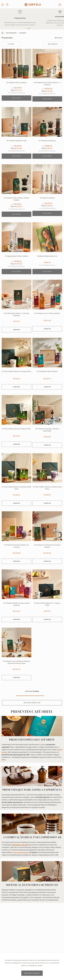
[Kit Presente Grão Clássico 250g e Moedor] (17, 191)
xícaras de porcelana (21, 852)
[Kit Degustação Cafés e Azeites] (17, 249)
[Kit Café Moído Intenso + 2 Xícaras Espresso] (17, 307)
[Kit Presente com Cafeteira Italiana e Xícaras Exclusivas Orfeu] (17, 655)
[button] (29, 29)
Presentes (23, 33)
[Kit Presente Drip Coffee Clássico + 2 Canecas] (47, 76)
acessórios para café (20, 845)
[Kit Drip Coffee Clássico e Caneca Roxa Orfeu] (47, 480)
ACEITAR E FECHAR (32, 973)
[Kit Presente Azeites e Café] (17, 134)
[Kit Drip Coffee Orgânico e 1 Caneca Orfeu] (47, 596)
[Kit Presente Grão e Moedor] (17, 76)
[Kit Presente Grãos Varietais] (47, 364)
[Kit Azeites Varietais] (47, 191)
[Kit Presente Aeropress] (47, 134)
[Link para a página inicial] (2, 33)
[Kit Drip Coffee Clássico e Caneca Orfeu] (17, 364)
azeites (4, 752)
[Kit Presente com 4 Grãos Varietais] (47, 307)
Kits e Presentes (11, 33)
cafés (59, 750)
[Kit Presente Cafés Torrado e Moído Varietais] (17, 596)
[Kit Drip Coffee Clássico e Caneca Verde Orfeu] (17, 480)
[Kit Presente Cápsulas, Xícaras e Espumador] (47, 422)
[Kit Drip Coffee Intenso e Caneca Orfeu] (17, 422)
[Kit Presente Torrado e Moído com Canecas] (17, 538)
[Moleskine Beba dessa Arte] (47, 249)
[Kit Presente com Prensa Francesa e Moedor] (47, 538)
